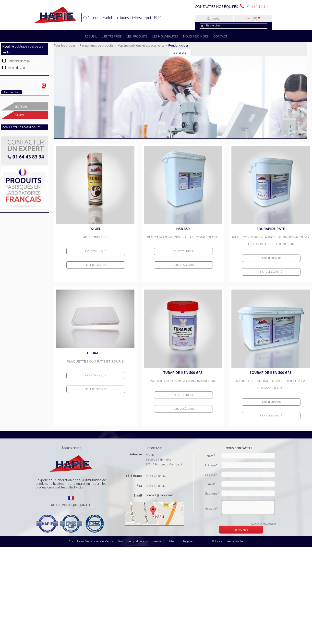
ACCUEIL (91, 36)
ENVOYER (241, 529)
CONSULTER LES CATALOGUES (21, 127)
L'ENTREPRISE (112, 36)
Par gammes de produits (97, 45)
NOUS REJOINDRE (196, 36)
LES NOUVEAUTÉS (165, 36)
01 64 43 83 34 (257, 6)
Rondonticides (178, 45)
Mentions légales (181, 541)
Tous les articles (65, 45)
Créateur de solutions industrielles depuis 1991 (123, 18)
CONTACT (220, 36)
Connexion (214, 18)
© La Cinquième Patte (227, 541)
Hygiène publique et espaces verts (141, 45)
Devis (253, 18)
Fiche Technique (96, 251)
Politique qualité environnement (142, 541)
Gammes (20, 115)
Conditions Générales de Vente (91, 541)
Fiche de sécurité (96, 265)
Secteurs (21, 106)
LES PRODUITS (137, 36)
